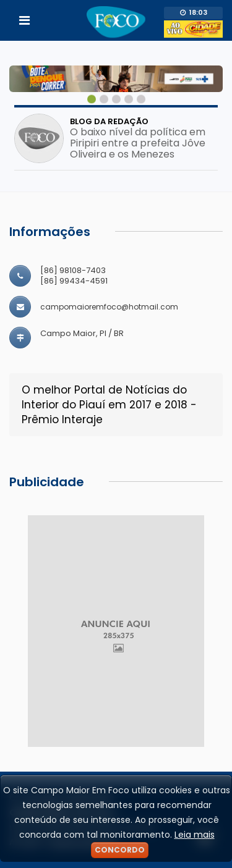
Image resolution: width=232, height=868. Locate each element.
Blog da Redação (109, 121)
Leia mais (195, 835)
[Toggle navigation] (24, 20)
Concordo (120, 850)
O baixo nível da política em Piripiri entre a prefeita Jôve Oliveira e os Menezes (138, 143)
